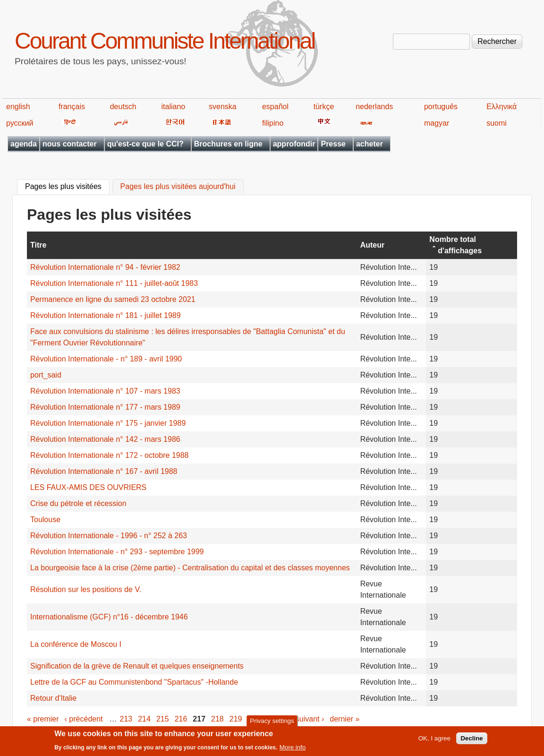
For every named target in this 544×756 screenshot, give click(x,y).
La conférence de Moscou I (76, 644)
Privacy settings (272, 723)
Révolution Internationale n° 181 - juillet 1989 (106, 315)
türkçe (324, 107)
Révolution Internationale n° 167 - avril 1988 (104, 471)
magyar (437, 123)
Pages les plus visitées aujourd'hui (178, 187)
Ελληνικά (501, 107)
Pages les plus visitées (67, 186)
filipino (273, 123)
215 (163, 719)
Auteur (373, 245)
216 (181, 719)
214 (144, 719)
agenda (24, 144)
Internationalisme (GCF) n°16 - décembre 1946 (109, 617)
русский (20, 123)
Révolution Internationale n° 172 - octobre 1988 (110, 455)
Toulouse (45, 520)
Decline (472, 741)
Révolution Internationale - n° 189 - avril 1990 (106, 359)
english (18, 107)
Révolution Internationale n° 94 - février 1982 (105, 267)
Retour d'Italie (53, 698)
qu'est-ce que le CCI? (145, 144)
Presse (333, 144)
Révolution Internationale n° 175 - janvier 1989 (108, 423)
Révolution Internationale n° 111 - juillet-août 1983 (114, 283)
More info (293, 750)
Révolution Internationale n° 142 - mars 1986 (105, 439)
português (441, 107)
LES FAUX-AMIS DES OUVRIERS (88, 487)
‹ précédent (84, 719)
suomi (497, 123)
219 (236, 719)
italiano (174, 107)
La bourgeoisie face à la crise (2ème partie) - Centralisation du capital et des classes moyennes (190, 568)
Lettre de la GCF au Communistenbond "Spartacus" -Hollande (134, 682)
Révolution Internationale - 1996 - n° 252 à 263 (109, 536)
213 (126, 719)
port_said (46, 375)
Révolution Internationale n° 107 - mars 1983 (105, 391)
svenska (223, 107)
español (275, 107)
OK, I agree (434, 741)
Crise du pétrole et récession (78, 503)
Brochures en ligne (228, 144)
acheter (370, 144)
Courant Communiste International (165, 41)
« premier (43, 719)
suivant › (310, 719)
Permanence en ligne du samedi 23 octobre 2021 (113, 299)
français (72, 107)
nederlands (374, 107)
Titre (38, 245)
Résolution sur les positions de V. (86, 589)
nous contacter (70, 144)
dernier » (344, 719)
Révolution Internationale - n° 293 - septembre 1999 (117, 552)
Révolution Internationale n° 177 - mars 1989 (105, 407)
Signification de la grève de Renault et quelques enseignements (137, 666)
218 (217, 719)
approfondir (294, 144)
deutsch (123, 107)
